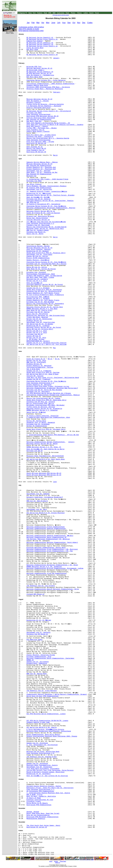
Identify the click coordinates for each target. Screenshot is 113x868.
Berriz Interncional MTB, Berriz (40, 403)
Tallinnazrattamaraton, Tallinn (40, 367)
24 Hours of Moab (34, 798)
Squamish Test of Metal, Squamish (41, 423)
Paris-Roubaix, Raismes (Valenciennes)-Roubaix (46, 186)
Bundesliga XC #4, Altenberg (38, 774)
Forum (97, 13)
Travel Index (63, 861)
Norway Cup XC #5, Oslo (36, 361)
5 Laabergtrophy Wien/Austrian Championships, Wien (48, 417)
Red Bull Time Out (34, 121)
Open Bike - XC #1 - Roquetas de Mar (42, 172)
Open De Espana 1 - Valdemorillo (40, 75)
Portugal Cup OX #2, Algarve (38, 199)
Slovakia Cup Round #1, (36, 232)
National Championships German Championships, (46, 442)
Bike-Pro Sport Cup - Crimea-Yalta (41, 135)
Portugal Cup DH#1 (34, 113)
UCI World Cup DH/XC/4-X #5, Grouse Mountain (46, 513)
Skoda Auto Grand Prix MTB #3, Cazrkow (43, 372)
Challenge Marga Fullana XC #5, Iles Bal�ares (46, 381)
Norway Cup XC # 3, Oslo (37, 333)
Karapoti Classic (34, 103)
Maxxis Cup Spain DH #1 (36, 148)
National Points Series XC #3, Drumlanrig (44, 409)
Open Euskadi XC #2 (34, 147)
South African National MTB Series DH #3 (44, 473)
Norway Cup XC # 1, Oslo (37, 281)
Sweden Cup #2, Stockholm (37, 743)
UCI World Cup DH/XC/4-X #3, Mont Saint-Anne (46, 459)
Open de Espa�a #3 (34, 283)
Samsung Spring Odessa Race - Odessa (42, 162)
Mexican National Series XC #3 (39, 164)
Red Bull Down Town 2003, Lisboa (40, 277)
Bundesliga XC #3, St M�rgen (39, 620)
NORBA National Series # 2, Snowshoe (42, 410)
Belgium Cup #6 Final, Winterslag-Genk (43, 752)
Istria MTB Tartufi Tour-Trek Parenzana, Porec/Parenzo (50, 770)
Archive (56, 861)
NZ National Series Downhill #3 (40, 44)
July (59, 23)
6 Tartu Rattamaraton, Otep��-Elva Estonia (45, 729)
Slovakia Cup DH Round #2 (37, 634)
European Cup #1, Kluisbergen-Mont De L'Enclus (46, 264)
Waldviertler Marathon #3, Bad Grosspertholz (46, 316)
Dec (84, 23)
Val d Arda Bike (33, 369)
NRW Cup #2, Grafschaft (36, 362)
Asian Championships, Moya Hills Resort (43, 735)
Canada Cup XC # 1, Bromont (38, 288)
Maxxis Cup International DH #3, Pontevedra (45, 304)
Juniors (71, 442)
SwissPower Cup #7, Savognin (38, 632)
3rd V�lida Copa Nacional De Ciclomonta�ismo (46, 222)
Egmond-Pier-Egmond (34, 41)
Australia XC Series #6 (36, 143)
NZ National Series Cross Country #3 (42, 55)
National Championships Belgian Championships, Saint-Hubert (52, 542)
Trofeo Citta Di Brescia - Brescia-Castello (45, 104)
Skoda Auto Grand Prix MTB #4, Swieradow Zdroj (46, 400)
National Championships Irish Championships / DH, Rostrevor (52, 549)
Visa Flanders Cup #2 (35, 150)
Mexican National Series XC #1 (39, 68)
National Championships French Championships (46, 527)
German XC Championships (37, 426)
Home (51, 861)
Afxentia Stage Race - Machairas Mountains (45, 89)
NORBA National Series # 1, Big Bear (42, 309)
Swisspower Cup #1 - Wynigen (38, 171)
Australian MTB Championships (39, 805)
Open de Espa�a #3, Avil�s (38, 197)
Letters (86, 13)
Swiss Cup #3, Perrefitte (37, 314)
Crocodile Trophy (34, 801)
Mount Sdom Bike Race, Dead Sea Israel (43, 813)
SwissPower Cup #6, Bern (37, 509)
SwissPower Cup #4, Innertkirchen (41, 322)
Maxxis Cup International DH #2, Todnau (43, 398)
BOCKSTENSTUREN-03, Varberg (38, 341)
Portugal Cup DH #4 (34, 451)
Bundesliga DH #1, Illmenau (38, 326)
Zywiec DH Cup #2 (34, 336)
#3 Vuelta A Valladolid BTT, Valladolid (43, 204)
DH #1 (50, 359)
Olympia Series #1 (34, 321)
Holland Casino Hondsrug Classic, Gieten (44, 786)
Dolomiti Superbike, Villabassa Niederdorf (45, 497)
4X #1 (57, 359)
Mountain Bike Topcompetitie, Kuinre (42, 765)
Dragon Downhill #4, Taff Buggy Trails (43, 300)
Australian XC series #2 (37, 827)
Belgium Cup (31, 176)
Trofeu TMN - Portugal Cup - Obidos (42, 128)
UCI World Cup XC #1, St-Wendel (40, 324)
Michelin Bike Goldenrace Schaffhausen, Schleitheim (49, 731)
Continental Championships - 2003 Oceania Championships (50, 84)
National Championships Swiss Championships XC (46, 537)
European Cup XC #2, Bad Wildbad (40, 302)
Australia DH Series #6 (36, 152)
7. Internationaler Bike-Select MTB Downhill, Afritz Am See (53, 435)
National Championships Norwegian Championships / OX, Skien (52, 565)
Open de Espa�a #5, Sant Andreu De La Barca (45, 449)
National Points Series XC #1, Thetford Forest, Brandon (50, 195)
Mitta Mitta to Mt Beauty (37, 803)
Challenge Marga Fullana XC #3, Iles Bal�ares (46, 206)
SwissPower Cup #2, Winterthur (39, 189)
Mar (38, 23)
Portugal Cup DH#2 (34, 181)
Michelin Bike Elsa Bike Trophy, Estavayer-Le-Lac (48, 386)
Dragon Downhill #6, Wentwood (39, 385)
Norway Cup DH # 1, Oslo (37, 331)
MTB (50, 13)
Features (40, 13)
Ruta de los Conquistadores (38, 815)
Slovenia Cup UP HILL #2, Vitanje (41, 402)
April (55, 237)
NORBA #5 (30, 660)
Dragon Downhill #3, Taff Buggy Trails (43, 293)
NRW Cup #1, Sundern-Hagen (38, 230)
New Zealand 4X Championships (39, 120)
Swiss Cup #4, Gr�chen (36, 412)
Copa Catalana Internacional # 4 (40, 383)
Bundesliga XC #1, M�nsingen (39, 194)
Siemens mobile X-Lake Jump (38, 722)
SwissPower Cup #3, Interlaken (39, 255)
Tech (34, 13)
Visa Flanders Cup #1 (35, 130)
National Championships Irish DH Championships (46, 573)
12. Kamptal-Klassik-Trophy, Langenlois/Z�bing (47, 191)
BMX (54, 13)
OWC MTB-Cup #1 (33, 202)
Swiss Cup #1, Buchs (35, 234)
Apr (43, 23)
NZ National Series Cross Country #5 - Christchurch (49, 111)
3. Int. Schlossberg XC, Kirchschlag (42, 745)
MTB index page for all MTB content (61, 15)
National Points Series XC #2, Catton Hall (45, 307)
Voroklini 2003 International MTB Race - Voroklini (48, 87)
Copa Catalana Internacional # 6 (40, 753)
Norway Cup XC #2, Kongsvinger (39, 319)
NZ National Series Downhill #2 (40, 43)
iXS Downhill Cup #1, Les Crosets (41, 586)
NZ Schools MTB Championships (39, 188)
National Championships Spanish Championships (46, 529)
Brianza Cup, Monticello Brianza (40, 216)
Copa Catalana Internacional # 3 (40, 223)
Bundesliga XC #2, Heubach (38, 251)
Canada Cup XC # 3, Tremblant (39, 371)
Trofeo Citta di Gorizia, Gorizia (41, 407)
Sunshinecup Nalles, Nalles (38, 246)
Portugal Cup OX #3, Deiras (38, 312)
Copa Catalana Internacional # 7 (40, 790)
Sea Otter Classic (34, 184)
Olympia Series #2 (34, 364)
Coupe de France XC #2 (36, 359)
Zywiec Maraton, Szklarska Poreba (41, 655)
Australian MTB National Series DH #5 (42, 116)
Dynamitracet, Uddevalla (37, 663)
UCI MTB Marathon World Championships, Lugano (46, 714)
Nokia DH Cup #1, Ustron (37, 267)
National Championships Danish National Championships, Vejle (53, 589)
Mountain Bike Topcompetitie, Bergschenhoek (45, 456)
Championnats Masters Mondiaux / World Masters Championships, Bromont (57, 694)
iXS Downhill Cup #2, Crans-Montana (42, 691)
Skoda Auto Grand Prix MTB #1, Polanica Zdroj (46, 253)
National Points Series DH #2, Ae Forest (44, 327)
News (30, 13)
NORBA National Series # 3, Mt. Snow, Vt (44, 447)
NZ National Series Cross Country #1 (42, 39)
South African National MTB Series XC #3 (44, 475)
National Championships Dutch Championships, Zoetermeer (50, 658)
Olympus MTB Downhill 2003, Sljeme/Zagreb (44, 276)
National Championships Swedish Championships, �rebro (50, 536)
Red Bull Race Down (34, 77)
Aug (64, 23)
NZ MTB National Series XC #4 (39, 73)
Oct (74, 23)
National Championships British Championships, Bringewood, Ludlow (55, 568)
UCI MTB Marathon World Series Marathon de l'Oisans (49, 393)
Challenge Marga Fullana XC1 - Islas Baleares (46, 80)
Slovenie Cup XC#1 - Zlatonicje (40, 137)
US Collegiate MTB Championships (40, 791)
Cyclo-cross (61, 13)
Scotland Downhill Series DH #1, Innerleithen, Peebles (50, 201)
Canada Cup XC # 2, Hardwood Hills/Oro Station (46, 343)
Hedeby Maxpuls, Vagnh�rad (38, 260)
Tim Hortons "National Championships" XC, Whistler (48, 539)
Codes (90, 23)
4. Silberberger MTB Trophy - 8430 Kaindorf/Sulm (47, 179)
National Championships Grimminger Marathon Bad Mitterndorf (52, 388)
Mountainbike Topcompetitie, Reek (41, 274)
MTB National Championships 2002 (31, 31)
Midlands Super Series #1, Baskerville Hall (45, 229)
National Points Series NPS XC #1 (41, 211)
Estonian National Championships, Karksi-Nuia (46, 548)
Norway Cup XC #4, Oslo (36, 338)
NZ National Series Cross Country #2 (42, 46)
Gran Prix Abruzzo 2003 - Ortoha (40, 142)
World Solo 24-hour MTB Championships (42, 696)
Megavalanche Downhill (36, 819)
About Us (58, 863)
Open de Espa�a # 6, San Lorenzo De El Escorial (47, 776)
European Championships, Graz (39, 657)
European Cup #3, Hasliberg (38, 392)
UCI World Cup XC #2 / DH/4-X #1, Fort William (46, 344)
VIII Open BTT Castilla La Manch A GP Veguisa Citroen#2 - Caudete (55, 125)
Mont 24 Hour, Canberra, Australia (41, 796)
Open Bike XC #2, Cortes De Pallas (41, 269)
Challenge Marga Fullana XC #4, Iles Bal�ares (46, 262)
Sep (69, 23)
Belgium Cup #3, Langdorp (37, 279)
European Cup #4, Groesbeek (38, 424)
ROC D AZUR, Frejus (34, 795)
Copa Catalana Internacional (38, 114)
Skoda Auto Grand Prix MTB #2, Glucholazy (44, 290)
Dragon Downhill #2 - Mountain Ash (41, 169)
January (56, 58)
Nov (79, 23)
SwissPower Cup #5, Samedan (38, 494)
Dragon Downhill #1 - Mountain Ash (41, 167)
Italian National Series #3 (38, 220)
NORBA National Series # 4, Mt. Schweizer (44, 567)
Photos (73, 13)
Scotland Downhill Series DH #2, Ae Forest (45, 285)
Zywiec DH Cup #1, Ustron (37, 256)
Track (67, 13)
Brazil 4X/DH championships (38, 258)
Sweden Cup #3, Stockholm (37, 764)
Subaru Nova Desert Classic (38, 131)
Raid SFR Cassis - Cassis (37, 126)
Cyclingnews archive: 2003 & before (31, 27)
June (53, 23)
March (55, 155)
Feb (33, 23)
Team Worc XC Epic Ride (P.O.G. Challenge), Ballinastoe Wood (53, 378)
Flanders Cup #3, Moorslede (38, 225)
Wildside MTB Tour (34, 67)
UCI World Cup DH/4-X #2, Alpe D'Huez (42, 374)
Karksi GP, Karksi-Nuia (36, 421)
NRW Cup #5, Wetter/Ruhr (37, 674)
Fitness (79, 13)
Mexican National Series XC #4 (39, 248)
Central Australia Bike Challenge (41, 118)
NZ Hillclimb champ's (35, 70)
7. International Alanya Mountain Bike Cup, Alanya (48, 793)
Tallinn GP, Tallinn (35, 376)
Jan (28, 23)
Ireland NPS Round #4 (35, 594)
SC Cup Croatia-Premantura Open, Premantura (45, 295)
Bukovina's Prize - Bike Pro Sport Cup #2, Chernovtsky (50, 788)
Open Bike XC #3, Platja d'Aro (39, 310)
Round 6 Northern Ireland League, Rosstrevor (46, 772)
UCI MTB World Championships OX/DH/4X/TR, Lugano (47, 721)
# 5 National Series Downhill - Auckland (44, 106)
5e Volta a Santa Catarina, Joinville (42, 416)
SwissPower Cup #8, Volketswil (39, 767)
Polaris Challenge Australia (38, 108)
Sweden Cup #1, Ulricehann (38, 662)
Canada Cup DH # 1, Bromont (38, 299)
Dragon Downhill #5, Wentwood (39, 366)
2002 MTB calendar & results (29, 29)
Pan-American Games (34, 640)
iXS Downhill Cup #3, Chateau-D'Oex (42, 757)
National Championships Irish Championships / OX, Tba (50, 551)
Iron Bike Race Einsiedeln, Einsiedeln (43, 769)
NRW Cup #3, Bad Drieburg (37, 501)
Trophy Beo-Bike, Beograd (37, 317)
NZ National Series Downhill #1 (40, 38)
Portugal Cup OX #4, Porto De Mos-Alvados (44, 390)
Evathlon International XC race (40, 800)
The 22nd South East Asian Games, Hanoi (43, 826)
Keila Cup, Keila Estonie (37, 218)
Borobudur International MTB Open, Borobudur (46, 405)
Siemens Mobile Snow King (37, 85)
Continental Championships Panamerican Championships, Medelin (53, 395)
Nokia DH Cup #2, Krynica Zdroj (40, 329)
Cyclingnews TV (22, 13)
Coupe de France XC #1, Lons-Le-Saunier (43, 213)
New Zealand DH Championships (39, 166)
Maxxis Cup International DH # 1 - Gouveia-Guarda (48, 138)
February (57, 92)
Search (91, 13)
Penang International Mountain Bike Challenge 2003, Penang (52, 736)
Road (45, 13)
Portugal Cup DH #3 (34, 334)
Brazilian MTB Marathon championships (42, 817)
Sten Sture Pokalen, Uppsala (38, 249)
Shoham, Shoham (33, 812)
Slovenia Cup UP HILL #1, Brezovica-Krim (44, 291)
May (48, 23)
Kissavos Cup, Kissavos (36, 272)
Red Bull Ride (32, 50)
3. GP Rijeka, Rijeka (35, 339)
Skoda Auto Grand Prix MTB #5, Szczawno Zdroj (46, 429)
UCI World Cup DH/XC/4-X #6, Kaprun (42, 727)
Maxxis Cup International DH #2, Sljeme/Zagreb (46, 227)
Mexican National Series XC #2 (39, 99)
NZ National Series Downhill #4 (40, 72)
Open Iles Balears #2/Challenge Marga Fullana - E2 (48, 123)
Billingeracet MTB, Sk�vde (38, 297)
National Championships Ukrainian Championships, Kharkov (51, 208)
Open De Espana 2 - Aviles (38, 101)
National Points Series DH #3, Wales (42, 444)
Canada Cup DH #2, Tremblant (38, 379)
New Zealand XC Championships (39, 174)
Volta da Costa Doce (35, 48)
